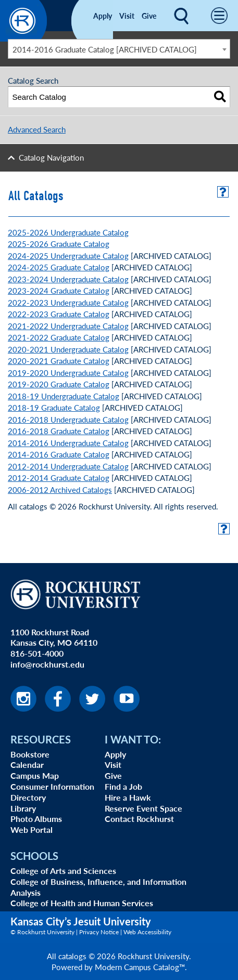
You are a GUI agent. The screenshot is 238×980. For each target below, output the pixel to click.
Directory (28, 797)
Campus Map (35, 775)
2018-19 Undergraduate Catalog (64, 396)
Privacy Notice (99, 932)
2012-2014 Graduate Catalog (59, 478)
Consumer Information (52, 786)
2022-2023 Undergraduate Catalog (68, 302)
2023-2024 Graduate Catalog (59, 290)
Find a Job (123, 786)
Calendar (27, 765)
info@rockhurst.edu (47, 664)
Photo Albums (36, 819)
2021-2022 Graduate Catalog (59, 337)
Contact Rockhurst (139, 819)
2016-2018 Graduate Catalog (59, 431)
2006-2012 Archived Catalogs (60, 489)
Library (23, 808)
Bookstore (30, 754)
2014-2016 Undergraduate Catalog (68, 443)
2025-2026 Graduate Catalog (59, 244)
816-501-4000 (37, 653)
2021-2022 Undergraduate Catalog (68, 326)
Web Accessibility (147, 932)
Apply (103, 16)
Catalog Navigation (51, 157)
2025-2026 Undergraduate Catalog (68, 232)
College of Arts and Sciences (63, 871)
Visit (127, 16)
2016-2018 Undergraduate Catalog (68, 419)
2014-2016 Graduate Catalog (59, 454)
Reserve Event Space (143, 808)
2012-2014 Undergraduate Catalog (68, 466)
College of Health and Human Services (82, 903)
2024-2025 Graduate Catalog (59, 267)
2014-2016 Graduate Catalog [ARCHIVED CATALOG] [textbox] (105, 49)
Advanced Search (37, 129)
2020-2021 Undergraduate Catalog (68, 349)
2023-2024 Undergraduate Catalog (68, 279)
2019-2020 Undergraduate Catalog (68, 373)
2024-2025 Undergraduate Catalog (68, 256)
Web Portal (32, 829)
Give (149, 16)
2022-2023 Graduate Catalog (59, 314)
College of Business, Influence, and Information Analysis (98, 887)
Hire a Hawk (128, 797)
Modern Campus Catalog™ (140, 967)
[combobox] (119, 49)
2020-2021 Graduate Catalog (59, 361)
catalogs (72, 956)
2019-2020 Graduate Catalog (59, 384)
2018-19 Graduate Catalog (54, 407)
